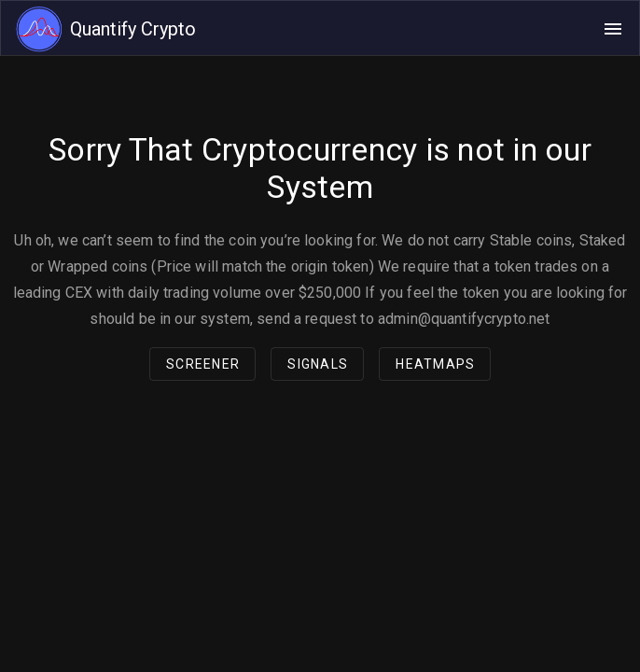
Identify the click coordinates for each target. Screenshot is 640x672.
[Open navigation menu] (613, 29)
